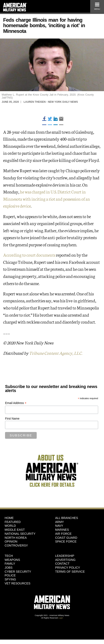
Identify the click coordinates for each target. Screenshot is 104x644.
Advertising (65, 560)
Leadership (65, 556)
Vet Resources (18, 583)
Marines (62, 530)
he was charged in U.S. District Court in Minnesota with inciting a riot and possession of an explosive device (47, 199)
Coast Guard (66, 538)
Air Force (63, 534)
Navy (59, 526)
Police (10, 575)
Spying (10, 579)
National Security (20, 534)
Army (60, 522)
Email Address (16, 403)
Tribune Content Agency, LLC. (56, 353)
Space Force (66, 541)
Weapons (12, 560)
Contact (62, 564)
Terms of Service (70, 572)
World (10, 526)
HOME (9, 518)
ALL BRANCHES (67, 518)
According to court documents (29, 255)
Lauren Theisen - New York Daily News (51, 102)
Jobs (9, 568)
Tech (9, 556)
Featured (13, 522)
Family (10, 564)
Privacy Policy (68, 568)
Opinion (11, 541)
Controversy (16, 545)
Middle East (15, 530)
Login (61, 618)
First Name (12, 419)
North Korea (16, 538)
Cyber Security (18, 572)
